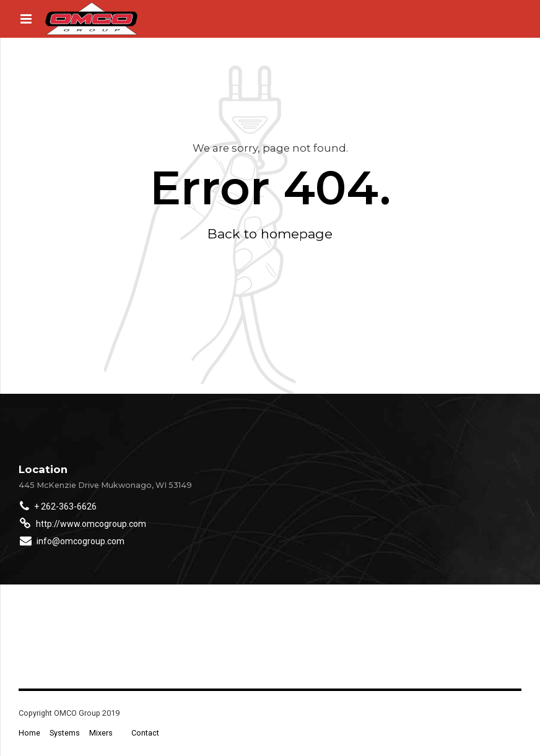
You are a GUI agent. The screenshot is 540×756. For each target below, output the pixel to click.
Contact (145, 733)
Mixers (101, 733)
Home (29, 733)
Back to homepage (270, 234)
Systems (65, 733)
